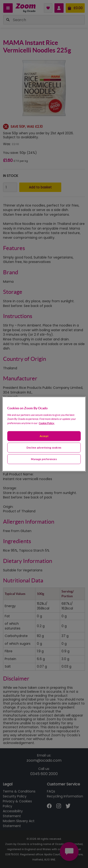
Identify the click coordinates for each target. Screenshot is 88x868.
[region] (44, 434)
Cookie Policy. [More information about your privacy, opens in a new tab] (47, 423)
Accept (44, 436)
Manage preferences (44, 459)
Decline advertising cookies (44, 447)
